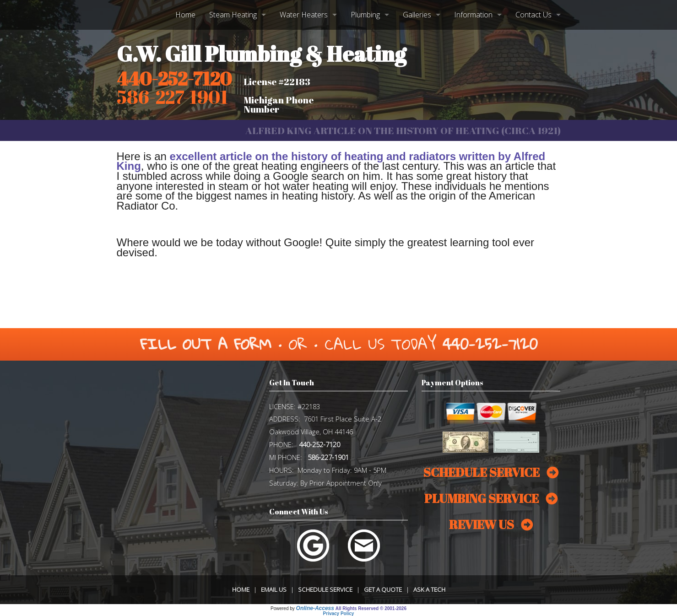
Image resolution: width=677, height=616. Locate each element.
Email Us (274, 589)
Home (185, 15)
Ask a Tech (429, 589)
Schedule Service (325, 589)
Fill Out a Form (206, 344)
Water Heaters (304, 15)
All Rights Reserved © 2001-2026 (371, 608)
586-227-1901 (328, 457)
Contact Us (533, 15)
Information (473, 15)
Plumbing (365, 15)
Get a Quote (383, 589)
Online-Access (315, 608)
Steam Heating (233, 15)
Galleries (417, 15)
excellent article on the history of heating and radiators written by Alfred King (331, 161)
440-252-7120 (174, 79)
